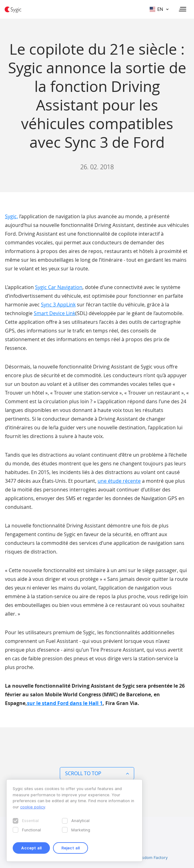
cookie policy (33, 807)
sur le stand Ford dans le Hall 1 (65, 703)
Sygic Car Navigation (59, 287)
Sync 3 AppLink (58, 305)
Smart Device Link (55, 313)
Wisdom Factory (152, 857)
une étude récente (119, 481)
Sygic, (11, 216)
